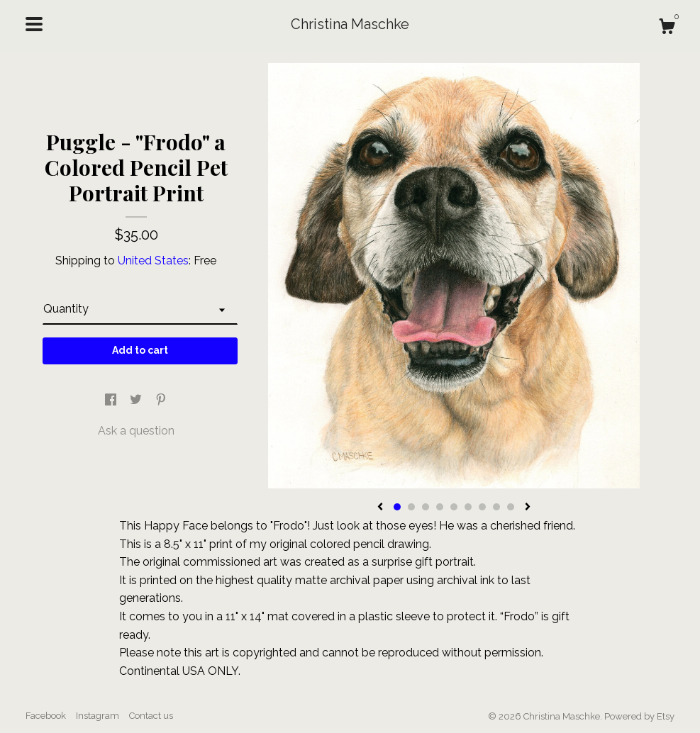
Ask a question (136, 431)
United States (153, 261)
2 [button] (411, 507)
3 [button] (426, 507)
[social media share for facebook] (112, 400)
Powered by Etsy (639, 716)
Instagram (98, 716)
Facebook (46, 716)
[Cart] (667, 28)
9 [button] (511, 507)
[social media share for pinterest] (161, 400)
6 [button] (468, 507)
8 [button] (496, 507)
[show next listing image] (528, 508)
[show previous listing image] (380, 508)
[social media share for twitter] (137, 400)
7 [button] (482, 507)
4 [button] (440, 507)
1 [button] (397, 507)
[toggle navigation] (34, 24)
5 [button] (454, 507)
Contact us (151, 716)
